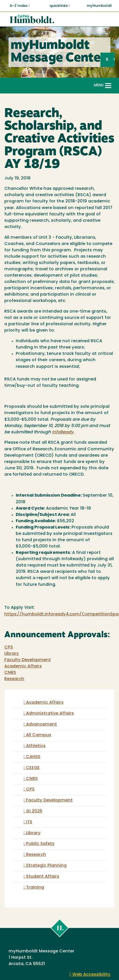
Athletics (36, 746)
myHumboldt (99, 6)
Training (35, 888)
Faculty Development (28, 660)
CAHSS (33, 757)
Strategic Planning (46, 866)
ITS (29, 822)
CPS (9, 647)
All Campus (39, 735)
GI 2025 (34, 811)
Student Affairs (43, 877)
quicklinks (60, 6)
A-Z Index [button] (20, 6)
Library (12, 654)
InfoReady (63, 432)
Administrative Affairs (50, 714)
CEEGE (33, 768)
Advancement (41, 725)
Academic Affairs (23, 666)
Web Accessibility (90, 975)
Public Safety (40, 844)
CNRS (10, 673)
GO (114, 60)
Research (14, 679)
